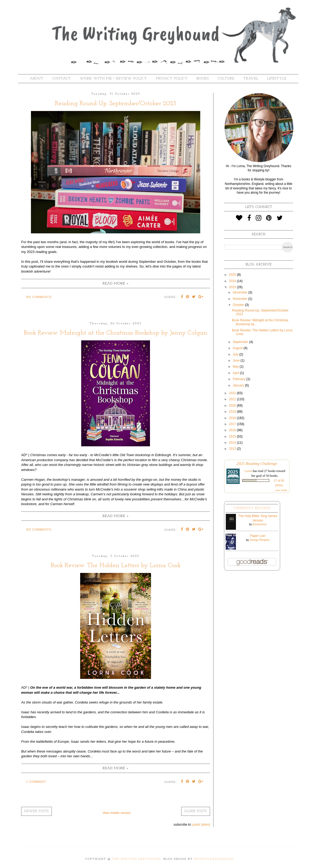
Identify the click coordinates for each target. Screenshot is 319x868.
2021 (233, 399)
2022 (233, 393)
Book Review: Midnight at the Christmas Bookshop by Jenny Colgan (116, 333)
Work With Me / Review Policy (113, 79)
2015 (233, 437)
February (240, 379)
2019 (233, 412)
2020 (233, 406)
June (237, 360)
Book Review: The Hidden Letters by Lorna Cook (116, 566)
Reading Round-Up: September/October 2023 (116, 104)
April (236, 373)
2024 (233, 281)
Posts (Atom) (201, 825)
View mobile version (117, 813)
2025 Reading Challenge (257, 463)
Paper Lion (258, 536)
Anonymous (259, 524)
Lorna (248, 471)
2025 (233, 275)
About (37, 79)
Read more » (116, 284)
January (239, 385)
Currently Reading (252, 508)
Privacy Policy (172, 79)
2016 (233, 430)
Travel (251, 79)
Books (203, 79)
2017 (233, 424)
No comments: (39, 297)
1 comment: (37, 782)
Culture (226, 79)
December (241, 292)
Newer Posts (37, 811)
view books (281, 490)
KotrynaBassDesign (214, 859)
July (236, 354)
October (239, 305)
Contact (61, 79)
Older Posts (196, 811)
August (238, 348)
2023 (233, 287)
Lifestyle (277, 79)
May (236, 367)
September (241, 342)
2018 (233, 418)
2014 (233, 443)
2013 (233, 449)
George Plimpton (260, 540)
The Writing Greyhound (137, 859)
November (241, 299)
